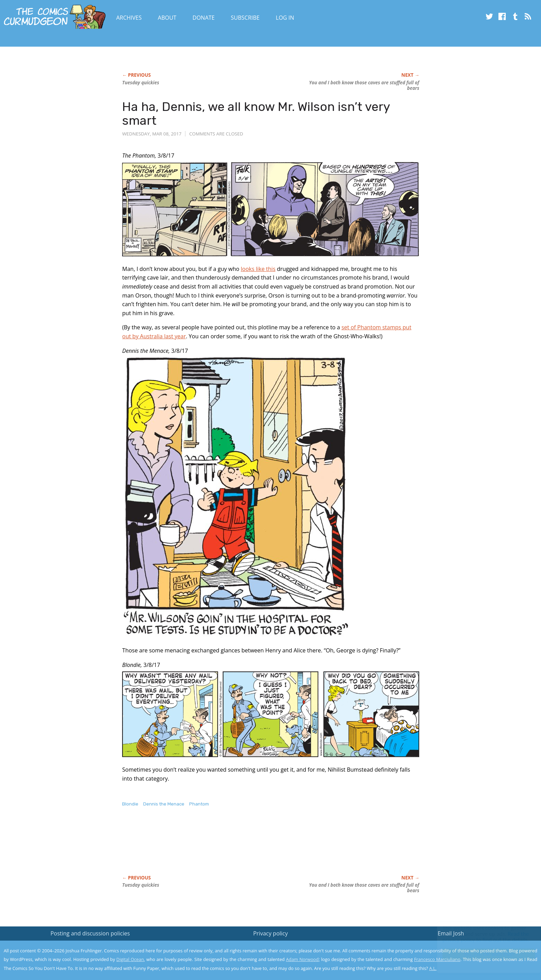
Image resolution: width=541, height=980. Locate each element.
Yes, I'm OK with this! (482, 954)
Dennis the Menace (164, 804)
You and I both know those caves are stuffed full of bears (364, 85)
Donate (204, 18)
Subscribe (245, 18)
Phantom (199, 804)
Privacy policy (270, 933)
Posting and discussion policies (90, 933)
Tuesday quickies (141, 83)
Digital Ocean (130, 959)
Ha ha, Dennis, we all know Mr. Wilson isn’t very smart (256, 114)
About (167, 18)
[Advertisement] (248, 848)
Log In (285, 18)
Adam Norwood (302, 959)
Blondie (130, 804)
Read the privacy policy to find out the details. (479, 937)
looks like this (258, 269)
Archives (129, 18)
